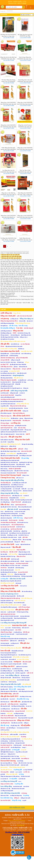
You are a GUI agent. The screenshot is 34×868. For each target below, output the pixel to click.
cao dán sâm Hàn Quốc (20, 512)
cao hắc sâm (26, 772)
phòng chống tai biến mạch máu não (11, 605)
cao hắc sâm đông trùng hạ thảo (8, 596)
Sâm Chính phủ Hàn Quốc (10, 458)
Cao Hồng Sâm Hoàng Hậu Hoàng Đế (13, 623)
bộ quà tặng (25, 458)
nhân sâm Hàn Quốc (26, 451)
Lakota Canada (21, 689)
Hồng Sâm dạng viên (6, 416)
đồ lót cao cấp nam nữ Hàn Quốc (10, 737)
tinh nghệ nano (4, 326)
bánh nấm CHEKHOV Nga (7, 601)
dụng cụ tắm (4, 437)
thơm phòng (4, 408)
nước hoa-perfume (5, 730)
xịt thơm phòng (4, 741)
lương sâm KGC (12, 754)
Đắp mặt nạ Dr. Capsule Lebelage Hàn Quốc (11, 664)
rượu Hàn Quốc (24, 765)
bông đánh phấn (17, 420)
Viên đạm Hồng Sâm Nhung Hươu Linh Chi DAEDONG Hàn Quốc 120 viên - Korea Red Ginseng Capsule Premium (8, 81)
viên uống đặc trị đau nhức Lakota (9, 537)
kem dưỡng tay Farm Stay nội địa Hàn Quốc (20, 533)
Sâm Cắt (17, 570)
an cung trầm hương (23, 659)
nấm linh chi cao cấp (5, 789)
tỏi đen (12, 505)
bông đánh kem (5, 641)
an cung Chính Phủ (28, 770)
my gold (24, 800)
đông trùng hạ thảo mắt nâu (25, 554)
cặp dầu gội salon (5, 723)
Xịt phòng (23, 737)
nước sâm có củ (20, 478)
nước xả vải (30, 673)
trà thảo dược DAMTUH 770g (16, 741)
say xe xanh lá (19, 772)
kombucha (3, 713)
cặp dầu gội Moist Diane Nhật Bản (18, 364)
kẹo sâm (30, 625)
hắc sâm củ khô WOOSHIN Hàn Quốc (10, 616)
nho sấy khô (26, 786)
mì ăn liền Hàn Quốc (17, 669)
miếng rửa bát (13, 446)
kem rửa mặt (5, 651)
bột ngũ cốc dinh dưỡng (27, 444)
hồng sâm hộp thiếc (12, 774)
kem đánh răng (6, 694)
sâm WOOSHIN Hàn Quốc (23, 680)
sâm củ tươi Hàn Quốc (19, 603)
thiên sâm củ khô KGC (6, 369)
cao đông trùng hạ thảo (6, 489)
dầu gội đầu (5, 344)
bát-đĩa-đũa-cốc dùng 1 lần (24, 333)
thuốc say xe (3, 754)
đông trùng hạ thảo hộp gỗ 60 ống (12, 480)
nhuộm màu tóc (4, 446)
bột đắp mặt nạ (15, 418)
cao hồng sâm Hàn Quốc (10, 586)
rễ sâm (26, 449)
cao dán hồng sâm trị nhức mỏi (19, 483)
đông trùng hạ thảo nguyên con (9, 718)
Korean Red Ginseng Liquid (11, 475)
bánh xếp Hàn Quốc (22, 373)
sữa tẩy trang (13, 326)
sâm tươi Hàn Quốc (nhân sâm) (8, 404)
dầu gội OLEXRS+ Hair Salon (21, 471)
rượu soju (3, 454)
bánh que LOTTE (17, 491)
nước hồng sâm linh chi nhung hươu (9, 514)
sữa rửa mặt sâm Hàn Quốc (7, 570)
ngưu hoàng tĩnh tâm (21, 505)
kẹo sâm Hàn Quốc (6, 800)
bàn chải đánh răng (7, 798)
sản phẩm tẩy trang (23, 699)
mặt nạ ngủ (18, 583)
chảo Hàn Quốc (4, 533)
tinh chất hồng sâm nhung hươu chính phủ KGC (12, 401)
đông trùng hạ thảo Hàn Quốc (11, 684)
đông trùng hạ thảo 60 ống (10, 493)
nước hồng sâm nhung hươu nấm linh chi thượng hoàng (14, 639)
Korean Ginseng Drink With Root (8, 653)
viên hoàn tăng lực (5, 643)
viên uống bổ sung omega (7, 426)
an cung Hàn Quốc (14, 371)
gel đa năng (30, 380)
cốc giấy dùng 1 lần (15, 726)
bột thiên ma (21, 349)
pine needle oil (12, 659)
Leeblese (30, 639)
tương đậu (18, 384)
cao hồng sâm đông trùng (16, 795)
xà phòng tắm (19, 784)
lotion (2, 628)
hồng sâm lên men (29, 418)
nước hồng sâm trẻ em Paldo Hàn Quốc (10, 460)
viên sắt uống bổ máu (16, 747)
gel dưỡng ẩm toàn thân (21, 426)
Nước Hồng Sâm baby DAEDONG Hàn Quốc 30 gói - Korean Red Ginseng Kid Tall (25, 239)
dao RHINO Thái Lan (6, 669)
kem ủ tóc (23, 756)
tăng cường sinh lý (21, 464)
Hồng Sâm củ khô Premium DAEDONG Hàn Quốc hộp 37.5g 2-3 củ (25, 126)
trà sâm (2, 676)
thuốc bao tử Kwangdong (7, 603)
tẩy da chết (12, 689)
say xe (20, 781)
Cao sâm (19, 328)
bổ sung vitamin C (26, 678)
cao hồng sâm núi (14, 319)
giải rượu (25, 537)
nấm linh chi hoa (16, 678)
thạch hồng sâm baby (26, 335)
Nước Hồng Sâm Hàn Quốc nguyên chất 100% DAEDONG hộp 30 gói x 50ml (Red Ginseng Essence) (8, 148)
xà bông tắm (4, 579)
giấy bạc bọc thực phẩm (6, 531)
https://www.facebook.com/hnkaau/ (17, 821)
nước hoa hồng (13, 554)
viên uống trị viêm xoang (25, 696)
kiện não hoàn (4, 498)
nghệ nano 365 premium (22, 667)
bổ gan (27, 362)
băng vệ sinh (17, 313)
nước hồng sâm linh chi (6, 331)
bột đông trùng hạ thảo (27, 576)
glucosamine (4, 767)
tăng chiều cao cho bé (22, 454)
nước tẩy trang (18, 518)
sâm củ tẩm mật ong (26, 354)
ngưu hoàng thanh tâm (6, 428)
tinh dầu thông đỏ (29, 328)
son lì (28, 434)
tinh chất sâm (15, 702)
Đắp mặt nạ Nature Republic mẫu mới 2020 (11, 581)
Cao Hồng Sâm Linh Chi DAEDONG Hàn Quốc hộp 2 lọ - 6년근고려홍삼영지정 (8, 171)
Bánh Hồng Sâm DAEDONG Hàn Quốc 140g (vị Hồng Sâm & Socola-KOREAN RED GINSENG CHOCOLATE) (25, 194)
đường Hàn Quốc (14, 393)
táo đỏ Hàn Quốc (5, 393)
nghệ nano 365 (13, 641)
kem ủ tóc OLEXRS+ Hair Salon (8, 362)
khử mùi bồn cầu (23, 367)
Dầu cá (23, 542)
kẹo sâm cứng (22, 428)
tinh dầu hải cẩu (4, 699)
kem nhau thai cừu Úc (6, 382)
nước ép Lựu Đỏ (5, 747)
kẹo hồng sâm (4, 552)
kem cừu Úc (12, 699)
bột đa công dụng (5, 500)
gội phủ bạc (24, 531)
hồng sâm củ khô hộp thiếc (11, 591)
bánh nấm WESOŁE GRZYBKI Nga (9, 462)
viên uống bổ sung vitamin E (7, 630)
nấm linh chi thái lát (28, 491)
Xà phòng (26, 795)
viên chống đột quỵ (5, 502)
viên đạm (21, 520)
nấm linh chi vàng (9, 512)
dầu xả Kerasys (5, 734)
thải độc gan (26, 632)
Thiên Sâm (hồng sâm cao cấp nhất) (11, 648)
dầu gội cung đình (15, 437)
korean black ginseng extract (7, 645)
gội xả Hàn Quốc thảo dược (11, 411)
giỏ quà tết (3, 704)
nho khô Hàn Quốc (18, 786)
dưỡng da (26, 723)
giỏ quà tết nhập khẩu (22, 358)
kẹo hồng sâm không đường (18, 706)
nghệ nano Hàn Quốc (6, 750)
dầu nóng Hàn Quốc (5, 706)
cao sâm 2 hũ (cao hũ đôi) (6, 662)
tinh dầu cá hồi (4, 689)
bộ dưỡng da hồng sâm (6, 333)
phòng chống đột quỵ (23, 404)
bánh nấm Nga (17, 531)
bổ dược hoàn (20, 362)
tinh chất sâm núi (15, 709)
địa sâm (26, 408)
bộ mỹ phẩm (26, 725)
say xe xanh (8, 628)
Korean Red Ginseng (8, 761)
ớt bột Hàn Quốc (18, 745)
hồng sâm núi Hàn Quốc (21, 716)
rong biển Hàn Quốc (27, 351)
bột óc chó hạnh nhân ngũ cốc (8, 434)
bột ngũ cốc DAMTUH (6, 421)
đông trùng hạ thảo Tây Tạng (19, 382)
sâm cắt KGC (24, 493)
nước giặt (10, 713)
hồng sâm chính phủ (8, 316)
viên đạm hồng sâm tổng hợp (8, 522)
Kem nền (3, 509)
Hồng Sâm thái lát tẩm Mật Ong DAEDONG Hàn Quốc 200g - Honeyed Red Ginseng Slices (8, 58)
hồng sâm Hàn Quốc (22, 440)
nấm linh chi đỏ (13, 509)
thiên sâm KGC (26, 628)
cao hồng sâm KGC (8, 666)
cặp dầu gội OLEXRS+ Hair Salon (9, 507)
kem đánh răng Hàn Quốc (10, 351)
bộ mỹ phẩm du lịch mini (17, 651)
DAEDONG (10, 11)
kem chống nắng (6, 786)
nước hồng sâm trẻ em (6, 367)
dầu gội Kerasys (19, 378)
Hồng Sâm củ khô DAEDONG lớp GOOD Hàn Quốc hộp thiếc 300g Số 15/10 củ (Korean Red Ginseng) (25, 148)
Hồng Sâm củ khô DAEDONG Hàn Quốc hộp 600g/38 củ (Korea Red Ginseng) (8, 216)
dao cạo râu (29, 706)
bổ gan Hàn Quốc (6, 625)
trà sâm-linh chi (4, 779)
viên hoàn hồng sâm (15, 335)
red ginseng (5, 318)
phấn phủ (21, 449)
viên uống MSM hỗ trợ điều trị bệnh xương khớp (15, 732)
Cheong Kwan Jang (8, 478)
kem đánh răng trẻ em (6, 745)
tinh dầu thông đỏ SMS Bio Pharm (9, 572)
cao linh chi (26, 496)
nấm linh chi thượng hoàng (8, 358)
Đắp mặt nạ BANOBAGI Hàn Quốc (14, 346)
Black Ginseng (4, 469)
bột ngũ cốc (17, 542)
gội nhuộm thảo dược (27, 702)
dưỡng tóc (17, 798)
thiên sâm (10, 574)
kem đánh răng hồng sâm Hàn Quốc (24, 500)
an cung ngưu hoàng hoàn (8, 550)
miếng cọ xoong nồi (15, 360)
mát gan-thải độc (5, 360)
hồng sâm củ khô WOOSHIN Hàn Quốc (10, 765)
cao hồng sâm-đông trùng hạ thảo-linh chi (10, 739)
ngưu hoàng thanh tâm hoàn (8, 614)
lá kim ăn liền (22, 321)
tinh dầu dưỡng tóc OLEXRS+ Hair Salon (10, 565)
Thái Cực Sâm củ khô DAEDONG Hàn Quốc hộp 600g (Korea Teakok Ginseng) (25, 171)
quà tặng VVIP (5, 364)
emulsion (23, 498)
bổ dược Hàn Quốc (25, 776)
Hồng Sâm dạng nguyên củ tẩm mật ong (10, 776)
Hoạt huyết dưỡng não (19, 413)
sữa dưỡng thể (27, 684)
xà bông (21, 774)
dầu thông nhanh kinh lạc (7, 378)
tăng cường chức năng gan (7, 563)
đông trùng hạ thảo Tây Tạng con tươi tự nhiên (12, 487)
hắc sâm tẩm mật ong (27, 591)
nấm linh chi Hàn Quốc (18, 579)
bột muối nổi (11, 568)
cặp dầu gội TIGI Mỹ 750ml (26, 462)
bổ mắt (22, 561)
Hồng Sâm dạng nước (9, 449)
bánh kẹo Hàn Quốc (19, 625)
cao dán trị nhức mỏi (15, 354)
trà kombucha (25, 565)
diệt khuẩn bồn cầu (5, 485)
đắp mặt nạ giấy (27, 662)
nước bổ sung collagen (24, 607)
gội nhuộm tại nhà (27, 502)
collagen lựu (3, 574)
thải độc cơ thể (13, 552)
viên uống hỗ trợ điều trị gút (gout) (9, 607)
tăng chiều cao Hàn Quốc (22, 752)
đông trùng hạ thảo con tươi (7, 620)
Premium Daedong (16, 628)
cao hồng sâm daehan (19, 713)
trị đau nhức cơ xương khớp (9, 349)
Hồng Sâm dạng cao (26, 319)
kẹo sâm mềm (4, 554)
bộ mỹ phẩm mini (5, 354)
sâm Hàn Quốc (4, 520)
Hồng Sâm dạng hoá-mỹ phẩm (9, 380)
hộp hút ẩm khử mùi (25, 544)
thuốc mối (24, 489)
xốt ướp (27, 671)
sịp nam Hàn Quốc (23, 572)
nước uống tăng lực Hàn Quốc (26, 691)
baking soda (25, 411)
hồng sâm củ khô (24, 720)
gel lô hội (3, 774)
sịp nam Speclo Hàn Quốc (7, 395)
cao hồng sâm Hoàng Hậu (7, 618)
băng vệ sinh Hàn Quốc (6, 657)
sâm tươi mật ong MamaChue (16, 408)
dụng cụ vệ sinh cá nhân (7, 784)
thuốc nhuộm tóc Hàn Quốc (7, 440)
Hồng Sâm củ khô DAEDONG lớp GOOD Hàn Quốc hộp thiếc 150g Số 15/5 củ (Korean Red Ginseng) (8, 103)
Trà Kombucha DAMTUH (23, 728)
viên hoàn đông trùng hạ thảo (8, 720)
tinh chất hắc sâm (15, 344)
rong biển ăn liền (5, 406)
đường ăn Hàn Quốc (25, 798)
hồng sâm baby (17, 369)
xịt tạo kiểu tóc (23, 734)
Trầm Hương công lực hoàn (17, 767)
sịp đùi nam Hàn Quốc (16, 529)
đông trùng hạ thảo (8, 588)
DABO (15, 333)
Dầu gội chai (25, 643)
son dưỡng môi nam (5, 709)
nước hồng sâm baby (13, 704)
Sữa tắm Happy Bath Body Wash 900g (10, 337)
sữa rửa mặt (5, 559)
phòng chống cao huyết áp (8, 680)
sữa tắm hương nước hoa (7, 711)
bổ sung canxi (28, 430)
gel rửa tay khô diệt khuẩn (7, 542)
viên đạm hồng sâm (6, 483)
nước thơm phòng (20, 568)
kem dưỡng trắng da (12, 675)
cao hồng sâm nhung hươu (7, 791)
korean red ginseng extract (9, 594)
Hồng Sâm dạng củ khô (7, 610)
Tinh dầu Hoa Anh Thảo (17, 723)
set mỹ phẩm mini (22, 380)
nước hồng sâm (6, 313)
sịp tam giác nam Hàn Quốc (8, 527)
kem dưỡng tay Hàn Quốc (26, 456)
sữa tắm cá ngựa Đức (20, 673)
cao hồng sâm (16, 423)
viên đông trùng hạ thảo (22, 563)
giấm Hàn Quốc (4, 356)
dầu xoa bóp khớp (27, 540)
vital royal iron (23, 586)
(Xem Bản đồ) (21, 825)
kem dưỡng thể (11, 453)
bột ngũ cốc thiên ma (6, 516)
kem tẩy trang (23, 326)
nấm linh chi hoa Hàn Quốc (18, 789)
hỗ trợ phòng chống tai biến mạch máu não (13, 341)
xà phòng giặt (18, 770)
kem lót (17, 544)
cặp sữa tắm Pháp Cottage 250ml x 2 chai (10, 451)
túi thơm (25, 664)
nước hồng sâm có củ (17, 496)
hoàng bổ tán (18, 395)
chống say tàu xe (24, 337)
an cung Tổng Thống (18, 671)
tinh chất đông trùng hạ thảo (10, 793)
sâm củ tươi (3, 442)
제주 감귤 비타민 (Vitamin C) (8, 752)
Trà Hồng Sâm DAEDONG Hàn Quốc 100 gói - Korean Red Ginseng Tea (8, 239)
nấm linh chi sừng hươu (6, 518)
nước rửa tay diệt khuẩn (7, 716)
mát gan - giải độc (27, 369)
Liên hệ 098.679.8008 (9, 38)
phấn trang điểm (14, 734)
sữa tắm (24, 709)
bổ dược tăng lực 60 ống (22, 612)
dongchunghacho (18, 375)
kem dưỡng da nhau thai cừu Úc (8, 373)
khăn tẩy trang (5, 636)
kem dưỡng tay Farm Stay (17, 485)
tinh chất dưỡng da (11, 728)
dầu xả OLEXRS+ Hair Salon (25, 763)
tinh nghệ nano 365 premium (7, 339)
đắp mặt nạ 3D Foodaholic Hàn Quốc (9, 456)
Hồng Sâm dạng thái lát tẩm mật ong (10, 598)
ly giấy (20, 537)
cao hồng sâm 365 (15, 643)
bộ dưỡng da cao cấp (12, 535)
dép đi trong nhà (13, 520)
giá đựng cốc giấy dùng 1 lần (7, 673)
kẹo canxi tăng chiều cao (6, 763)
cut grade (24, 750)
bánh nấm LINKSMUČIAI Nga (8, 556)
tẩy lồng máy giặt (25, 676)
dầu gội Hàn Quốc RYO (9, 696)
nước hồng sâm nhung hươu (7, 323)
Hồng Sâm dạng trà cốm (24, 552)
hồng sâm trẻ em (21, 556)
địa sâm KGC (30, 321)
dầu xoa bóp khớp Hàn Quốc (25, 507)
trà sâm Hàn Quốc (5, 430)
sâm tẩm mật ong (27, 745)
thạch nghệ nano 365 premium (8, 464)
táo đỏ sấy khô (22, 779)
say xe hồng (22, 514)
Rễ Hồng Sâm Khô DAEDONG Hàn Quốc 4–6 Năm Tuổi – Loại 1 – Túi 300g (8, 35)
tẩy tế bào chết (20, 596)
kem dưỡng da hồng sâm (6, 671)
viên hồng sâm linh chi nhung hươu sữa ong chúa (13, 399)
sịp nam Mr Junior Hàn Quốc (7, 634)
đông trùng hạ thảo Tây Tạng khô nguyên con (11, 388)
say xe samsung (4, 371)
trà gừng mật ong (18, 632)
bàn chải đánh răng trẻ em (25, 655)
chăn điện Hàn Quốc (5, 759)
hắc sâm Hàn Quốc (22, 473)
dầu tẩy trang (5, 725)
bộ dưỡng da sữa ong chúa (7, 471)
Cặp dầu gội (16, 547)
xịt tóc (2, 512)
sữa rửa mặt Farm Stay (23, 522)
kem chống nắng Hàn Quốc (23, 687)
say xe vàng (30, 489)
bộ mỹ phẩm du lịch (14, 498)
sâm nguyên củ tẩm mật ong (7, 743)
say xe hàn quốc (16, 489)
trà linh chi (22, 393)
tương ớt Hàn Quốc (16, 502)
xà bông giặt (16, 750)
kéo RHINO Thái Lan (23, 535)
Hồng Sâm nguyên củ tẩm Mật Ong (9, 691)
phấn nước (16, 694)
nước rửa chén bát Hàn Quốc (25, 316)
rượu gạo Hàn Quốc (20, 743)
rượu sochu (3, 612)
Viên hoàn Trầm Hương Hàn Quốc (11, 444)
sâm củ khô (18, 630)
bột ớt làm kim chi (5, 702)
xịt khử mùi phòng (14, 356)
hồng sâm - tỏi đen (17, 540)
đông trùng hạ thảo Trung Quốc (26, 718)
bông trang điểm (21, 550)
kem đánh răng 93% (5, 525)
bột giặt (12, 500)
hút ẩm (28, 464)
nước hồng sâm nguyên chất (7, 384)
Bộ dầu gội (26, 648)
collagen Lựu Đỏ (28, 518)
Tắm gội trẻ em (5, 418)
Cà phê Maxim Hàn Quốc (22, 634)
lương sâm (26, 388)
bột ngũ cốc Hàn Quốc (6, 678)
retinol (15, 428)
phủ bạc (16, 367)
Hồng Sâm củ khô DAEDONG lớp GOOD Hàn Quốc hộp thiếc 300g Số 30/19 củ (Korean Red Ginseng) (25, 216)
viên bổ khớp (20, 761)
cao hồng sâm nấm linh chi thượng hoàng (10, 576)
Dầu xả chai (5, 504)
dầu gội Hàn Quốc (22, 610)
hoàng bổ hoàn (23, 704)
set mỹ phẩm (13, 779)
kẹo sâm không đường (25, 509)
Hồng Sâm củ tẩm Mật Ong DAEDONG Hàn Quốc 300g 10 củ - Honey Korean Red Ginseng (8, 194)
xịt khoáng (24, 793)
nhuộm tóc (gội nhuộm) (15, 469)
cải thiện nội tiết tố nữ (6, 375)
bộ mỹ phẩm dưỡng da (8, 328)
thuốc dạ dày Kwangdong (7, 687)
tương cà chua (26, 475)
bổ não (2, 346)
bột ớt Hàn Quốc (15, 559)
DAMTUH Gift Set (21, 527)
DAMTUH (29, 711)
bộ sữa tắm (3, 535)
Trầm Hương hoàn (6, 540)
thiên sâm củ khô (5, 795)
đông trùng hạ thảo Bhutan (20, 618)
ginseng (21, 418)
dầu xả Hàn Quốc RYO (21, 416)
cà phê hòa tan (4, 682)
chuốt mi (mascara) (6, 496)
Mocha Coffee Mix (20, 434)
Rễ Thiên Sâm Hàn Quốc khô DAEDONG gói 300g (25, 35)
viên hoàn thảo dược (25, 616)
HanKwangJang (12, 682)
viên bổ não (4, 568)
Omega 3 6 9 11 (29, 561)
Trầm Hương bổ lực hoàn (23, 323)
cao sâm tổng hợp (25, 344)
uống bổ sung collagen (6, 632)
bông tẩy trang (16, 800)
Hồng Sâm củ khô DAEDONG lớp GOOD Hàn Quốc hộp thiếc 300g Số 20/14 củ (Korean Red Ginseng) (25, 103)
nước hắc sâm (21, 641)
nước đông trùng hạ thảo (19, 391)
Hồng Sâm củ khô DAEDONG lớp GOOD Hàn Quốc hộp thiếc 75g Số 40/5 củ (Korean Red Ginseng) (8, 126)
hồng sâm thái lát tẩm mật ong (18, 406)
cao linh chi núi (4, 659)
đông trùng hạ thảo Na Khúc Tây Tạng (10, 756)
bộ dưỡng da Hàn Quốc (7, 583)
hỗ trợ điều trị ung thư (6, 413)
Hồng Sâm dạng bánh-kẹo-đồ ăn (9, 321)
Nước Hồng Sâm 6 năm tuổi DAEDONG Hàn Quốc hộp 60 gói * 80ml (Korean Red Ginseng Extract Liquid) (25, 81)
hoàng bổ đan (11, 442)
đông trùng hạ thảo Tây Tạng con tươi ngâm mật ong (13, 466)
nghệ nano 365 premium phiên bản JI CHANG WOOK (13, 432)
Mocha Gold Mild (16, 759)
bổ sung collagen (5, 423)
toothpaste (17, 662)
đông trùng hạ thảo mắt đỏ (17, 430)
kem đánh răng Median (17, 516)
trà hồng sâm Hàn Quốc (6, 491)
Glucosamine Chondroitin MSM (8, 473)
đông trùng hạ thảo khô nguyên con (9, 655)
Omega (15, 763)
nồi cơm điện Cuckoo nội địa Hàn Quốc (10, 561)
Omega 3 (24, 747)
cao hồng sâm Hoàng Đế (9, 781)
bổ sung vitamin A (5, 335)
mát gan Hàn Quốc (20, 711)
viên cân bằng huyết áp (17, 525)
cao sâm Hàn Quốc (7, 544)
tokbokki (12, 772)
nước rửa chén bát (20, 601)
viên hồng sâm (26, 420)
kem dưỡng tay (25, 758)
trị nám (24, 605)
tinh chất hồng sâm (27, 598)
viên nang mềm (5, 772)
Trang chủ (3, 11)
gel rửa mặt (5, 391)
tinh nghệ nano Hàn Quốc (7, 386)
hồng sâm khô (18, 331)
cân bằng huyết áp (27, 739)
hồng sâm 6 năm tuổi (6, 547)
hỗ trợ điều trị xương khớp (21, 657)
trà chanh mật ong (5, 529)
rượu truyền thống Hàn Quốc (8, 397)
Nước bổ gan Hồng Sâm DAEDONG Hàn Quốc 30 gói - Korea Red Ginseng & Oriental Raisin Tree (25, 58)
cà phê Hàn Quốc (11, 612)
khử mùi (3, 728)
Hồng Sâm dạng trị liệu (20, 574)
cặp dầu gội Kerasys (6, 770)
